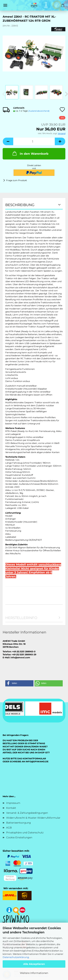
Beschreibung (20, 205)
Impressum (13, 803)
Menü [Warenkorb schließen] (5, 5)
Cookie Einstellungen (19, 837)
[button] (8, 141)
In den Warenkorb (30, 153)
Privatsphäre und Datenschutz (25, 833)
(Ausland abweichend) (39, 111)
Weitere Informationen (34, 973)
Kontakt (11, 808)
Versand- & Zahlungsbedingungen (27, 813)
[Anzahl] (34, 141)
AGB (9, 828)
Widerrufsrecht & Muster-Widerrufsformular (33, 818)
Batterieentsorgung (18, 823)
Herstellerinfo (21, 618)
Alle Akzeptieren (34, 964)
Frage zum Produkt (17, 180)
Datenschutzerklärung (16, 957)
